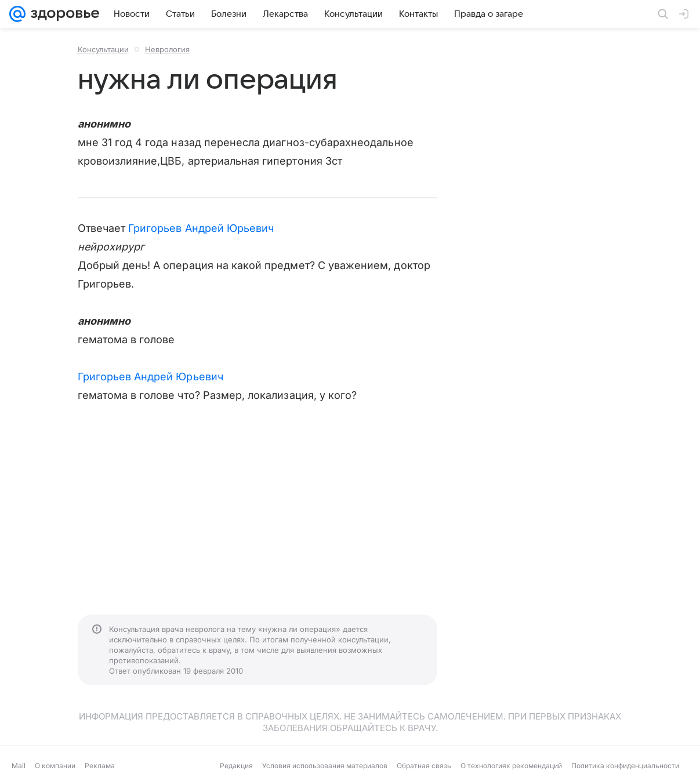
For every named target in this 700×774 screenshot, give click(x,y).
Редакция (236, 766)
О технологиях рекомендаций (511, 766)
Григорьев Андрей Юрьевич (201, 228)
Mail (19, 766)
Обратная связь (424, 766)
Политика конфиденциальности (625, 766)
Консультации (103, 49)
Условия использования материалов (325, 766)
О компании (55, 766)
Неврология (167, 49)
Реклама (100, 766)
